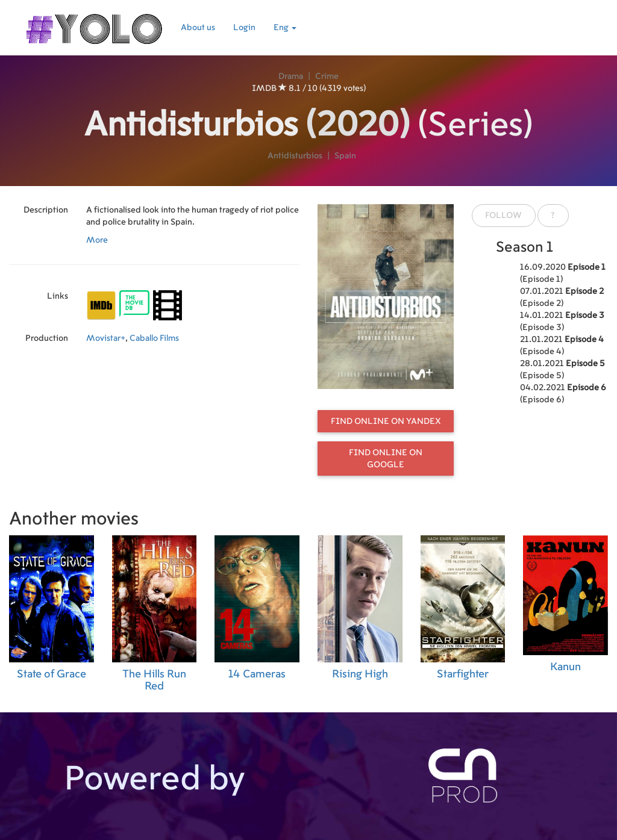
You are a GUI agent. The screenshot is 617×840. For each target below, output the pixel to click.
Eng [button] (285, 28)
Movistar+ (106, 338)
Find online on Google (386, 459)
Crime (327, 76)
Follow (503, 216)
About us (198, 28)
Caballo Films (154, 338)
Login (244, 28)
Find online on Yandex (386, 422)
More (97, 240)
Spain (345, 156)
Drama (291, 76)
